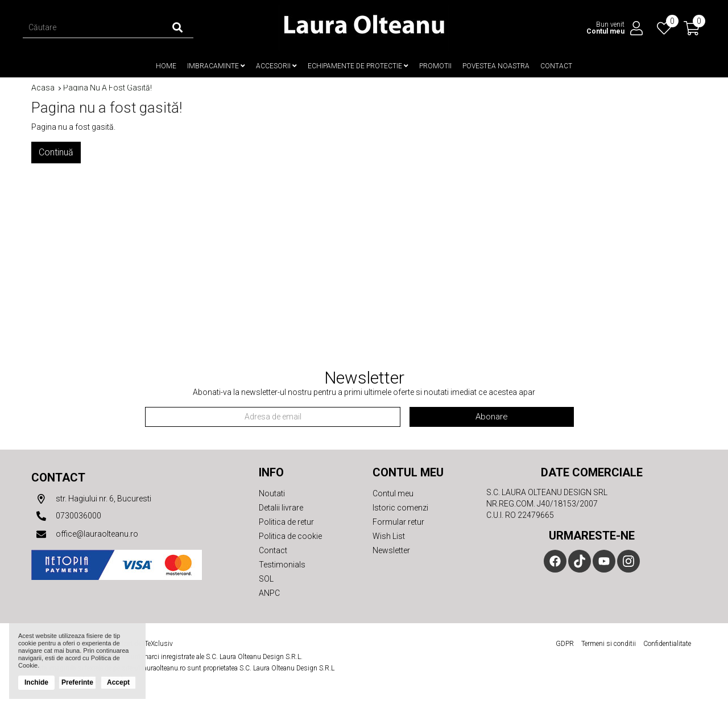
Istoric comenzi (400, 508)
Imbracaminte (216, 66)
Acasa (43, 88)
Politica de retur (286, 522)
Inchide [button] (36, 682)
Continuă (56, 152)
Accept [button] (118, 682)
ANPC (269, 593)
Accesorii (276, 66)
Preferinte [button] (77, 682)
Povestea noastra (496, 66)
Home (166, 66)
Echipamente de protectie (358, 66)
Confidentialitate (667, 644)
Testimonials (282, 565)
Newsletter (391, 550)
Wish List (389, 536)
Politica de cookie (290, 536)
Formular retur (398, 522)
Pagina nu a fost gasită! (107, 88)
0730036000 (66, 516)
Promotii (435, 66)
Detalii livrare (281, 508)
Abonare (492, 417)
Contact (556, 66)
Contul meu (393, 493)
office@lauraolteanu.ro (85, 534)
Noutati (272, 493)
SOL (266, 579)
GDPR (565, 644)
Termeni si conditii (609, 644)
